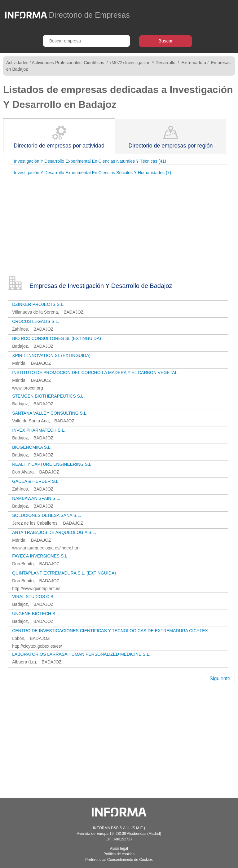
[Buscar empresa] (86, 41)
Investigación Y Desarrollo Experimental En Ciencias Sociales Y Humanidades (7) (93, 173)
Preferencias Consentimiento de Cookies (119, 860)
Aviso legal (119, 848)
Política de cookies (119, 854)
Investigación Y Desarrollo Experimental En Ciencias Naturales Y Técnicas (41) (90, 161)
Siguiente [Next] (220, 679)
